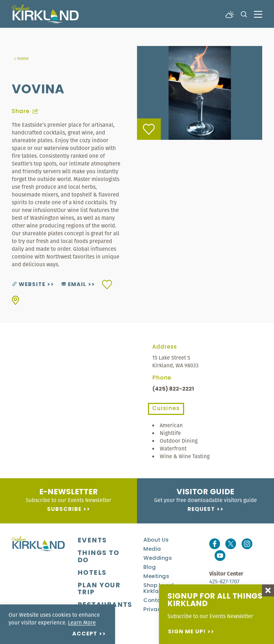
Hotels (92, 573)
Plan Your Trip (99, 589)
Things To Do (98, 557)
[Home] (45, 14)
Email (74, 285)
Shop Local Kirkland (159, 589)
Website (29, 285)
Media (152, 549)
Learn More (82, 622)
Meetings (156, 577)
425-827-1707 (224, 581)
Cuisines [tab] (166, 409)
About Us (156, 540)
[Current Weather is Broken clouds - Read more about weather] (230, 14)
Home (21, 58)
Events (92, 541)
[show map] (16, 300)
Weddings (158, 558)
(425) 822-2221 (173, 389)
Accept (85, 634)
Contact (155, 601)
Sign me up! (187, 632)
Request (201, 510)
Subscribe (64, 510)
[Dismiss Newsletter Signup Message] (268, 590)
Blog (150, 568)
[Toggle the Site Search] (244, 14)
